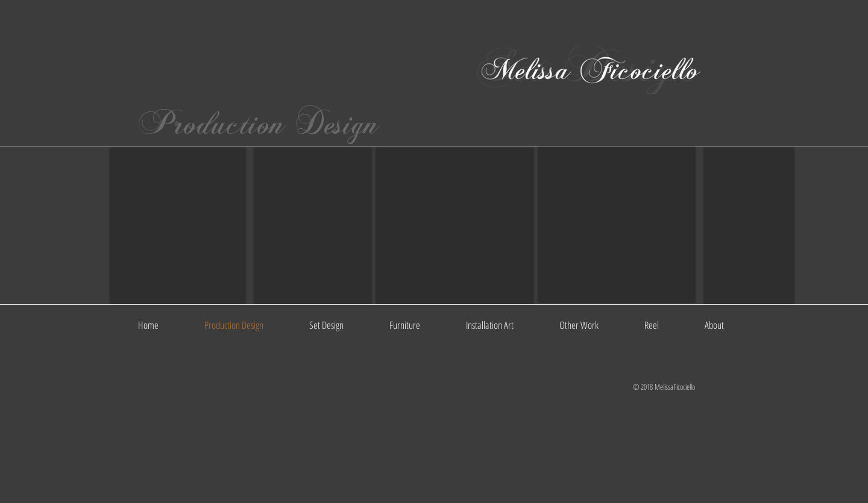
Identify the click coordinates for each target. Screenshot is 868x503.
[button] (178, 225)
